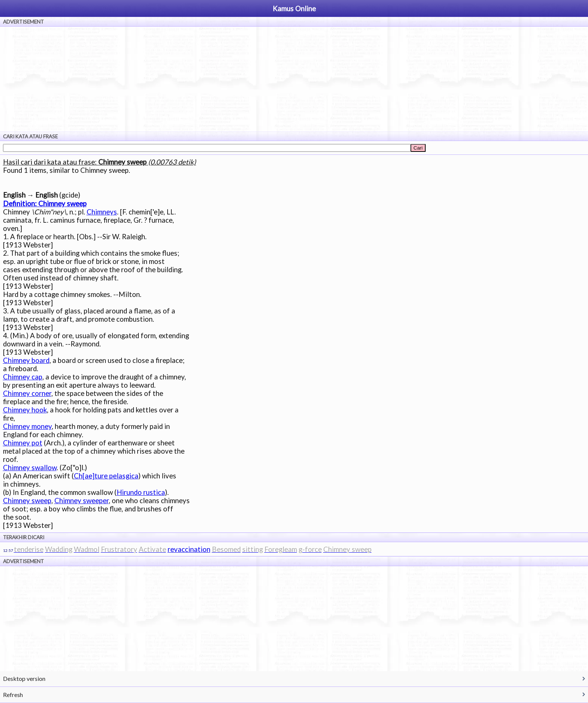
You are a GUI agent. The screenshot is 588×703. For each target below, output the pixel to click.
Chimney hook (25, 410)
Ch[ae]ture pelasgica (106, 476)
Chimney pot (23, 443)
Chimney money (27, 426)
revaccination (189, 549)
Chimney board (26, 360)
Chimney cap (23, 377)
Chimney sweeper (82, 501)
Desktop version (24, 678)
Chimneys (102, 212)
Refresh (13, 695)
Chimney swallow (30, 468)
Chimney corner (27, 393)
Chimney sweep (27, 501)
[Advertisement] (294, 79)
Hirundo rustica (141, 492)
